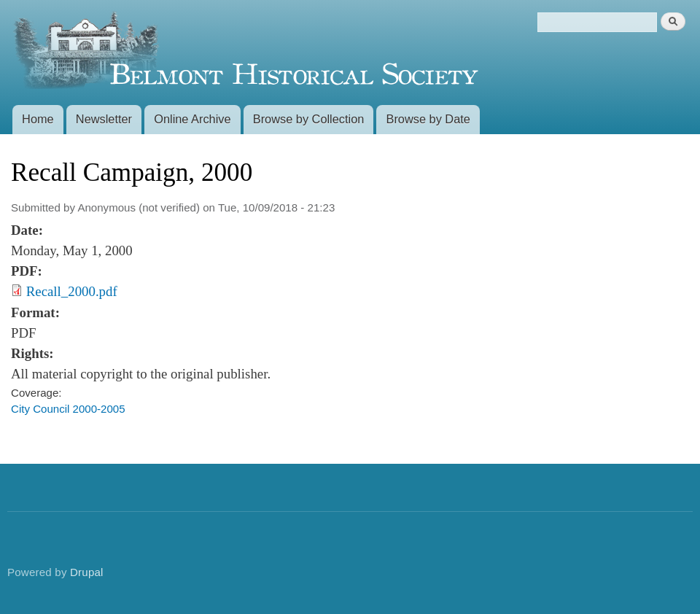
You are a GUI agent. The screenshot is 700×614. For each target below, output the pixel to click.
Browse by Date (428, 119)
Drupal (87, 572)
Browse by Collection (309, 119)
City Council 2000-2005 (68, 409)
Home (38, 119)
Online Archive (192, 119)
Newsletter (104, 119)
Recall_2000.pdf (72, 291)
